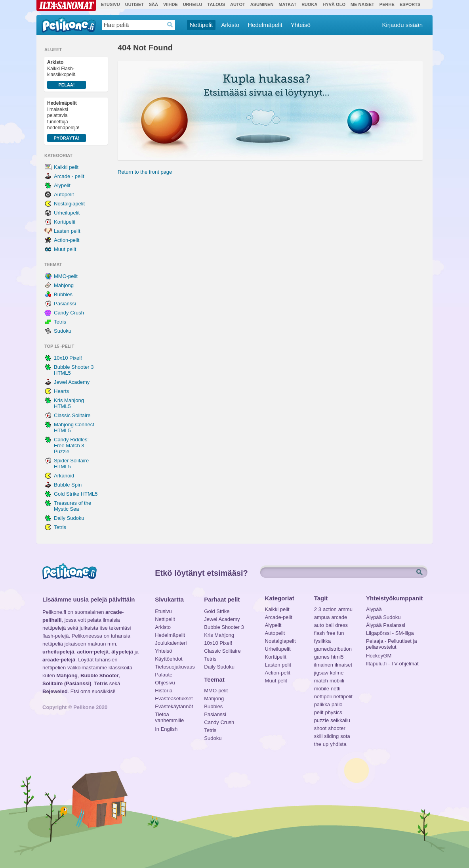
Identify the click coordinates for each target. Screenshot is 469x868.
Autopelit (64, 194)
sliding (331, 736)
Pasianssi (65, 304)
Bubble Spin (68, 485)
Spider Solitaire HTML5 (71, 464)
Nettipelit (201, 25)
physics (333, 712)
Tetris (60, 322)
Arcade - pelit (69, 176)
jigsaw (321, 673)
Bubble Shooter (100, 675)
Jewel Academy (72, 382)
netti (336, 689)
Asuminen (262, 4)
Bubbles (63, 294)
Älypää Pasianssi (386, 625)
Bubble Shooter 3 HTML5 (74, 370)
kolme (337, 673)
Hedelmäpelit (265, 25)
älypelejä (122, 652)
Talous (216, 4)
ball (330, 625)
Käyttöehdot (169, 659)
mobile (322, 689)
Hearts (61, 391)
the (318, 744)
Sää (153, 4)
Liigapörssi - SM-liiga (390, 633)
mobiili (337, 681)
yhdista (338, 744)
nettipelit (343, 697)
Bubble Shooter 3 (224, 627)
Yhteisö (301, 25)
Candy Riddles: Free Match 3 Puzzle (71, 445)
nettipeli (323, 697)
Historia (164, 691)
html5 (337, 657)
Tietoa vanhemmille (169, 715)
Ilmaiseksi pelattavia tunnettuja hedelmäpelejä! (67, 121)
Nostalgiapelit (69, 204)
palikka (322, 704)
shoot (320, 728)
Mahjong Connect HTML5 (74, 427)
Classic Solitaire (72, 415)
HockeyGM (379, 656)
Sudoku (63, 331)
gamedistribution (333, 649)
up (326, 744)
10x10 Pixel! (68, 358)
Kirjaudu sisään (402, 25)
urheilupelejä (58, 652)
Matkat (287, 4)
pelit (319, 712)
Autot (238, 4)
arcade (339, 617)
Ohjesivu (165, 683)
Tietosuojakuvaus (174, 667)
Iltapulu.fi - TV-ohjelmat (392, 664)
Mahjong (64, 285)
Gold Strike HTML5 (76, 494)
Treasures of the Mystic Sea (72, 506)
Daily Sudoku (69, 518)
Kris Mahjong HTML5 (69, 403)
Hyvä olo (334, 4)
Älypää (374, 609)
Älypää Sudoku (383, 617)
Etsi (420, 573)
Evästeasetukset (174, 698)
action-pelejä (92, 652)
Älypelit (62, 185)
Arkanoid (64, 476)
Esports (410, 4)
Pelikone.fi (69, 25)
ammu (345, 609)
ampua (322, 617)
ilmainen (324, 665)
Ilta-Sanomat (66, 6)
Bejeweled (55, 691)
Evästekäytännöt (174, 706)
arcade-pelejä (59, 660)
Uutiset (134, 4)
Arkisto (230, 25)
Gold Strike (217, 611)
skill (318, 736)
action (330, 609)
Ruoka (309, 4)
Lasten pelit (67, 231)
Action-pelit (67, 240)
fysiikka (323, 641)
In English (166, 729)
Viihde (171, 4)
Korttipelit (65, 222)
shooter (336, 728)
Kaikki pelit (66, 167)
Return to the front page (145, 172)
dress (341, 625)
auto (319, 625)
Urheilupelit (67, 213)
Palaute (164, 675)
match (321, 681)
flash (319, 633)
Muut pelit (65, 249)
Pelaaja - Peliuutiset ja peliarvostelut (392, 642)
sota (345, 736)
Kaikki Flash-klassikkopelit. (67, 74)
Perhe (387, 4)
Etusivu (111, 4)
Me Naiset (362, 4)
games (322, 657)
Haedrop (170, 25)
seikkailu (340, 720)
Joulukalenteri (171, 643)
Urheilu (193, 4)
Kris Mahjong (219, 635)
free (331, 633)
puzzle (322, 720)
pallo (337, 704)
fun (341, 633)
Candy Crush (69, 313)
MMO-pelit (66, 276)
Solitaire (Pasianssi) (67, 683)
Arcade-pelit (279, 617)
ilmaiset (343, 665)
